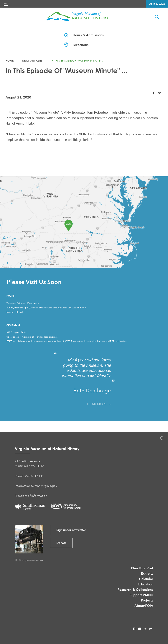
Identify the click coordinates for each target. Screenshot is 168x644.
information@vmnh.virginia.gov (36, 486)
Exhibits (147, 574)
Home (10, 61)
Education (145, 584)
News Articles (32, 61)
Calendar (146, 579)
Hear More (99, 404)
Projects (147, 600)
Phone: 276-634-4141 (29, 476)
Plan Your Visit (142, 568)
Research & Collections (135, 590)
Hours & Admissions (84, 35)
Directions (76, 45)
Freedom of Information (31, 496)
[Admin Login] (158, 439)
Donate (61, 543)
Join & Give (157, 4)
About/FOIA (144, 606)
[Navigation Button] (6, 4)
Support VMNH (141, 595)
